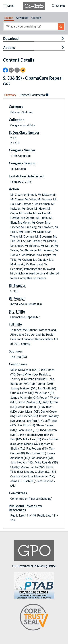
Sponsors (16, 351)
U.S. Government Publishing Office (34, 554)
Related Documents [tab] (34, 95)
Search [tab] (9, 18)
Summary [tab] (10, 95)
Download (11, 39)
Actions (9, 48)
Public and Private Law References (25, 508)
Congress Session (22, 163)
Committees (18, 493)
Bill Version (17, 298)
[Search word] (31, 27)
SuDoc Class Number (24, 133)
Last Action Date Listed (26, 176)
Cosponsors (18, 364)
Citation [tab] (36, 18)
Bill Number (17, 286)
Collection (17, 120)
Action (14, 189)
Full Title (15, 324)
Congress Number (22, 150)
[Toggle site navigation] (9, 6)
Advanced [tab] (22, 18)
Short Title (17, 311)
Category (16, 107)
